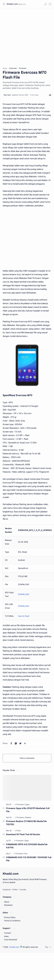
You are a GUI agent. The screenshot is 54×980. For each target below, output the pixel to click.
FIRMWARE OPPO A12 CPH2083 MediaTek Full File (27, 846)
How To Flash (24, 616)
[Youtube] (23, 890)
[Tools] (18, 831)
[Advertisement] (25, 36)
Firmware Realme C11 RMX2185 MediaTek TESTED (26, 823)
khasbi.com (12, 4)
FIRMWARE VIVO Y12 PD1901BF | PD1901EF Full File (29, 859)
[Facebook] (7, 890)
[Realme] (28, 817)
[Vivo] (26, 854)
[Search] (50, 4)
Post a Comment (27, 758)
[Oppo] (27, 804)
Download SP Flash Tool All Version (23, 834)
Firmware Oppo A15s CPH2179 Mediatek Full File (28, 810)
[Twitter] (15, 890)
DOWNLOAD (24, 594)
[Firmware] (21, 804)
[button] (45, 4)
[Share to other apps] (25, 743)
